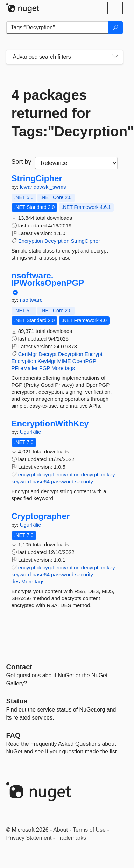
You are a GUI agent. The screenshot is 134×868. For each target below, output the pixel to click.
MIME (64, 361)
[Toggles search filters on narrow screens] (115, 57)
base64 (41, 482)
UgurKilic (30, 432)
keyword (21, 482)
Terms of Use (89, 830)
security (84, 482)
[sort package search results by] (76, 163)
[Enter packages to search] (57, 28)
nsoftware (31, 300)
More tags (63, 368)
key (111, 475)
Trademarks (71, 838)
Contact (19, 667)
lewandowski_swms (43, 187)
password (62, 482)
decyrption (93, 475)
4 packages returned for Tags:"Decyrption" (65, 113)
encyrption (67, 475)
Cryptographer (41, 516)
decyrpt (45, 475)
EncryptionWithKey (50, 424)
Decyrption (57, 241)
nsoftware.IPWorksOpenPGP (48, 279)
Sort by (22, 162)
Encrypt (94, 354)
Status (17, 701)
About (61, 830)
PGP (45, 368)
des (16, 581)
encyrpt (27, 475)
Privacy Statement (29, 838)
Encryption (31, 241)
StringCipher (37, 178)
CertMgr (28, 354)
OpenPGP (84, 361)
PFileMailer (25, 368)
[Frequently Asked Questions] (13, 735)
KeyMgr (47, 361)
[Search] (115, 28)
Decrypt (48, 354)
